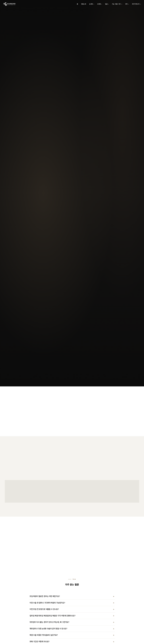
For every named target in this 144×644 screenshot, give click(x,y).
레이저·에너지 (130, 5)
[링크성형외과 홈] (15, 5)
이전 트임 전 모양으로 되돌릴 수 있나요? (44, 609)
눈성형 (85, 5)
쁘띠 (121, 5)
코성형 (93, 5)
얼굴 (101, 5)
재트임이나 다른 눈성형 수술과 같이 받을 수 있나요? (48, 629)
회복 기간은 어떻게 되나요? (39, 642)
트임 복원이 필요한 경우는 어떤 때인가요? (45, 596)
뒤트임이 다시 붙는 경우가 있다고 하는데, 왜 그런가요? (49, 622)
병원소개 (78, 5)
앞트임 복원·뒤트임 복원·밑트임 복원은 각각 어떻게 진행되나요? (52, 616)
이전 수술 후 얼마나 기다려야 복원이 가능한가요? (47, 603)
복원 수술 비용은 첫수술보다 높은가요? (44, 635)
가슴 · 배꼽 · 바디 (111, 5)
